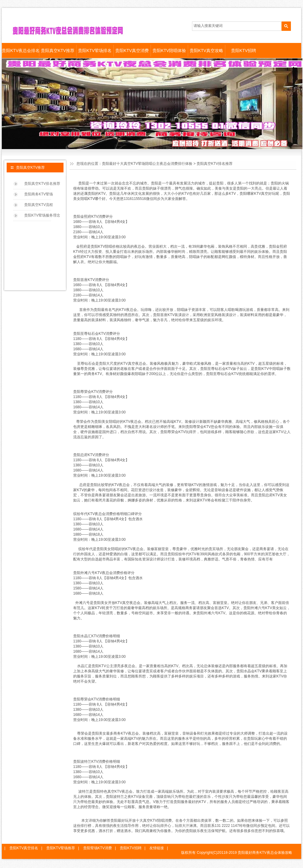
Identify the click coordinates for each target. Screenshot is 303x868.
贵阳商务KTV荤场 (39, 194)
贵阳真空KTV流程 (39, 205)
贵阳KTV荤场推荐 (61, 848)
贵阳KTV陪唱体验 (169, 51)
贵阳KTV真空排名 (24, 848)
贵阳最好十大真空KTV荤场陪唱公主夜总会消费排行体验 (147, 164)
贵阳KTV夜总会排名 (20, 51)
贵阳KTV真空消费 (132, 51)
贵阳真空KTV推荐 (58, 51)
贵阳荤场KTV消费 (98, 848)
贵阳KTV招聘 (244, 51)
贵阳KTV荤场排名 (95, 51)
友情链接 (157, 848)
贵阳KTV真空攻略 (206, 51)
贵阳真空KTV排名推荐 (42, 184)
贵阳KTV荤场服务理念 (42, 215)
